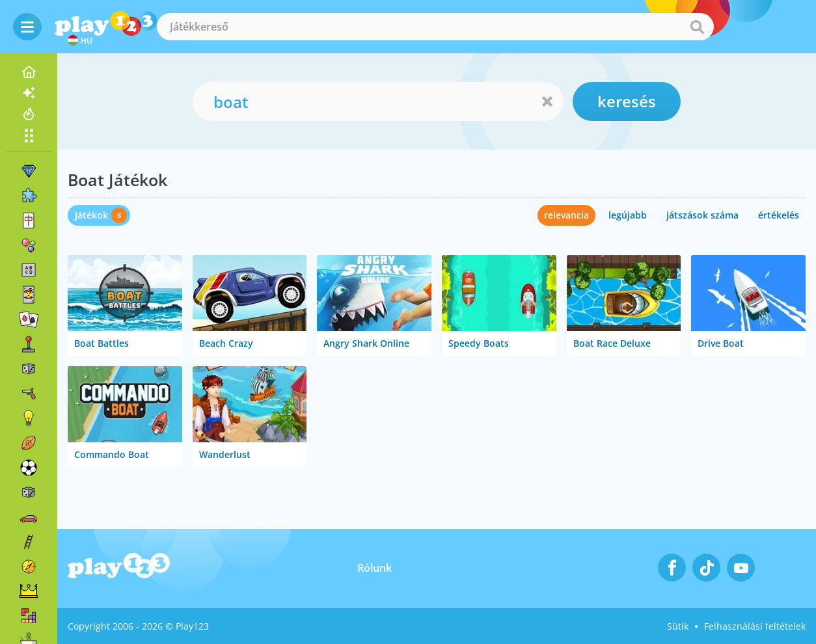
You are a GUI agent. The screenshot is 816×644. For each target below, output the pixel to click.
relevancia (566, 215)
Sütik (678, 626)
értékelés (779, 215)
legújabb (628, 215)
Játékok (91, 215)
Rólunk (374, 568)
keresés (627, 101)
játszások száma (702, 215)
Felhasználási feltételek (755, 626)
